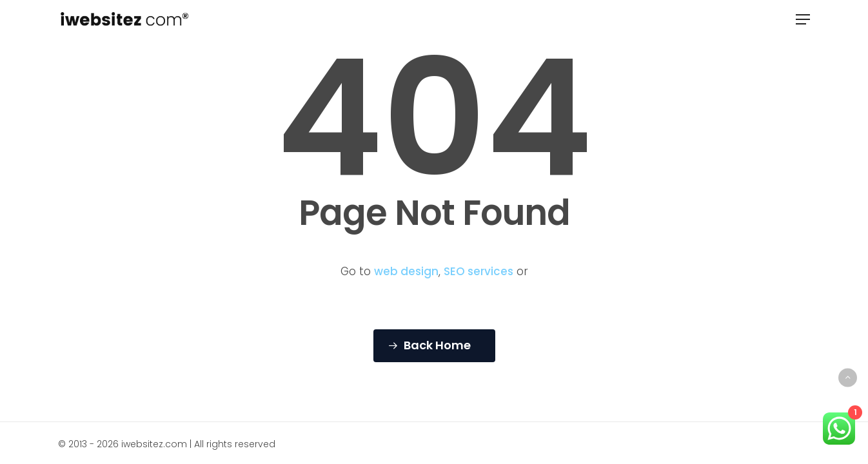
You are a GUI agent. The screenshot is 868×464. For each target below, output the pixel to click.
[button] (803, 19)
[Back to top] (848, 377)
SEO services (478, 271)
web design (406, 271)
